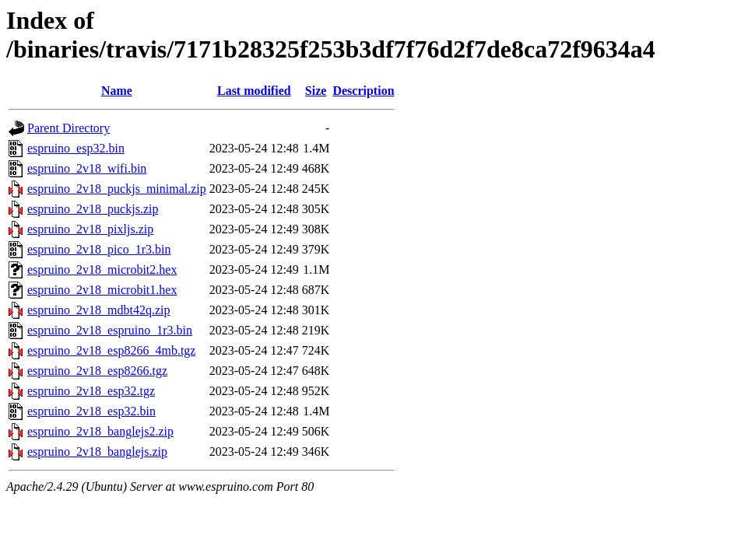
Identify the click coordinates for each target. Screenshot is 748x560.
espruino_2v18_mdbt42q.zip (99, 310)
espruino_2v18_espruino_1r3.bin (110, 330)
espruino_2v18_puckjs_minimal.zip (117, 189)
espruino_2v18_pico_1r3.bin (99, 249)
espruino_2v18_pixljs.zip (90, 229)
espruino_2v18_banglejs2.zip (100, 431)
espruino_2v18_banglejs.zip (97, 451)
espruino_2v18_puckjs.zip (93, 209)
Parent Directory (68, 128)
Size (316, 91)
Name (117, 91)
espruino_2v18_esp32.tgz (91, 391)
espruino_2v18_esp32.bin (91, 411)
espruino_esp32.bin (76, 148)
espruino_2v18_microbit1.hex (102, 290)
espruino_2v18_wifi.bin (87, 168)
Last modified (254, 91)
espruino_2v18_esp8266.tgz (97, 371)
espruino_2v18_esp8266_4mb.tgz (111, 350)
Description (363, 91)
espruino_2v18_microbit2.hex (102, 269)
